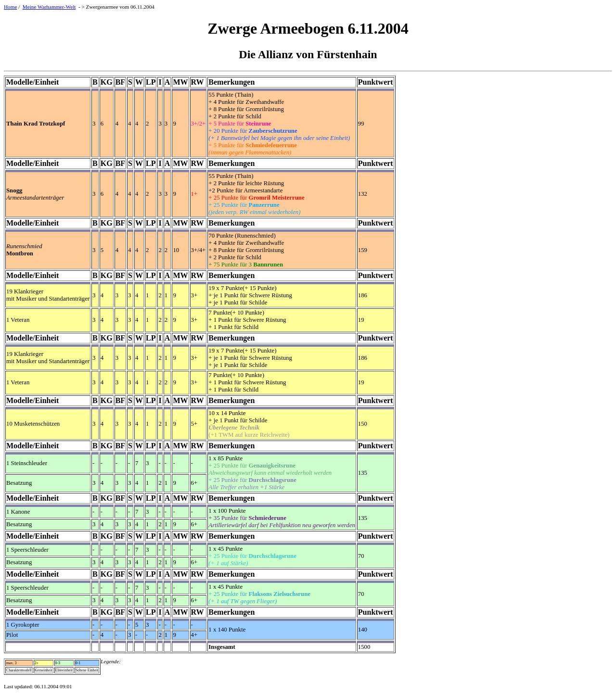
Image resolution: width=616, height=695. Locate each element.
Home (10, 7)
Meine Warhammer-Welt (49, 7)
